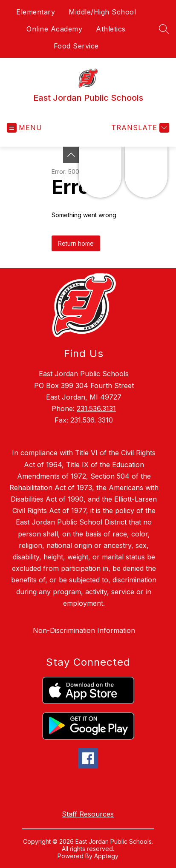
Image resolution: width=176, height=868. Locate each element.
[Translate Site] (139, 128)
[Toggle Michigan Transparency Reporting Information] (71, 155)
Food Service (76, 46)
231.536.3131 (96, 408)
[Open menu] (25, 128)
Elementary (36, 12)
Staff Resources (88, 814)
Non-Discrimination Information (84, 630)
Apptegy (106, 856)
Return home (76, 243)
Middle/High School (102, 12)
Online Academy (54, 29)
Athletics (111, 29)
